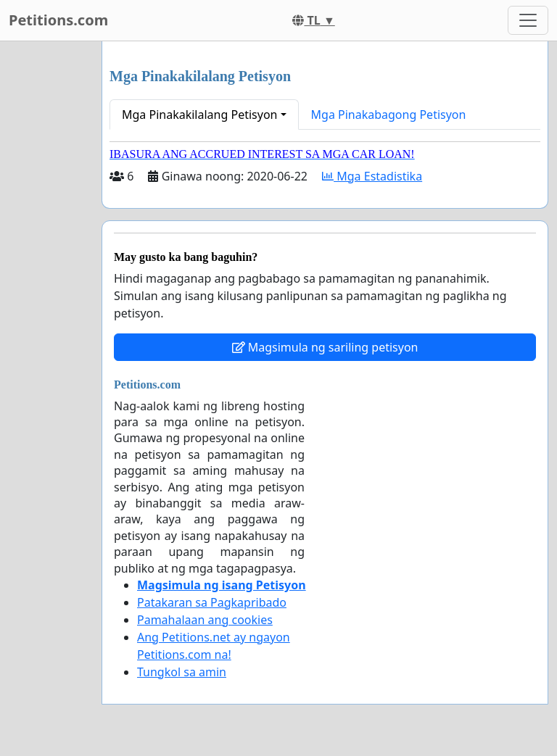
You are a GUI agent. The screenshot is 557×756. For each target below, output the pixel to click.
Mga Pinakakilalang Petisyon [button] (199, 115)
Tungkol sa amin (182, 672)
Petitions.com (58, 20)
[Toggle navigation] (528, 20)
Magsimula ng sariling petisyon (325, 347)
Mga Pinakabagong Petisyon (389, 115)
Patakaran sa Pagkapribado (212, 602)
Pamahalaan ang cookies (205, 620)
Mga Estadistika (372, 176)
